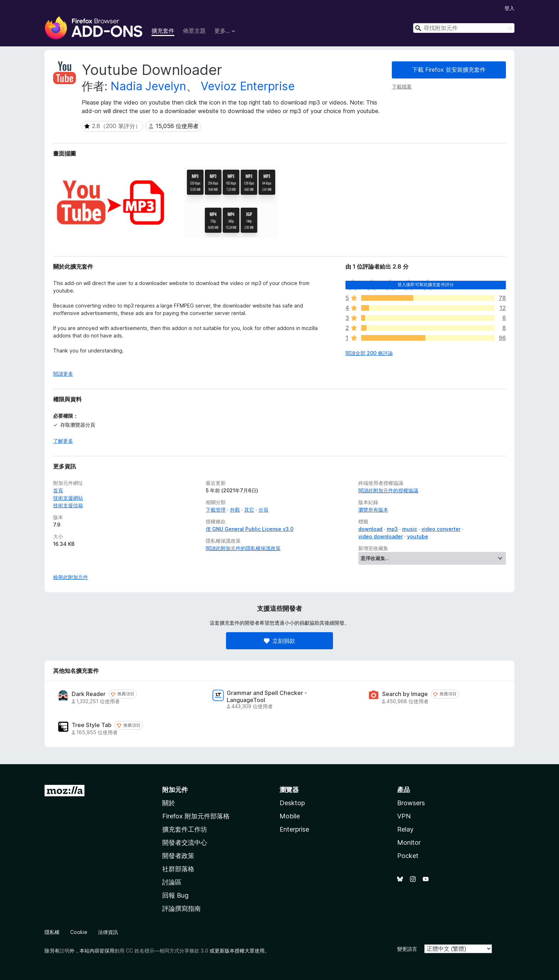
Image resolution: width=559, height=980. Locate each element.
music (410, 529)
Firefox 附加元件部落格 (196, 816)
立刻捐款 (279, 641)
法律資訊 (108, 932)
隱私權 (52, 932)
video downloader (381, 536)
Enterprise (294, 829)
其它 (249, 510)
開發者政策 (178, 856)
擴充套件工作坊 (185, 829)
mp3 (392, 529)
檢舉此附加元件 (71, 577)
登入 (509, 8)
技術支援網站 (68, 498)
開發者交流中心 (185, 842)
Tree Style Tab (92, 725)
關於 (169, 803)
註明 (65, 951)
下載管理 (216, 510)
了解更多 (63, 441)
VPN (404, 816)
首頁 (58, 490)
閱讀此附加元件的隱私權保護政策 (243, 548)
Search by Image (405, 694)
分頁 (263, 510)
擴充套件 (163, 31)
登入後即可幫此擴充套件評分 (426, 285)
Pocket (408, 856)
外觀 (235, 510)
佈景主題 (194, 31)
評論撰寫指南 (181, 908)
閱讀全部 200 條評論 (369, 353)
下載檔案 (402, 87)
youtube (418, 536)
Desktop (292, 803)
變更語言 (407, 949)
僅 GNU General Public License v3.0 (250, 529)
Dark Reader (89, 694)
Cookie (79, 932)
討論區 (172, 882)
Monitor (409, 842)
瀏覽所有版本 (373, 510)
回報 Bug (175, 895)
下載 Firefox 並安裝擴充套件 (449, 70)
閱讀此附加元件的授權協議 (388, 490)
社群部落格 (178, 869)
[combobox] (464, 28)
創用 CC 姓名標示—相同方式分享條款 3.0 (161, 951)
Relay (405, 829)
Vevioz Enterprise (248, 86)
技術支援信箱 (68, 505)
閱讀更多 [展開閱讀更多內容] (63, 374)
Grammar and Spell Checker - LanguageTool (267, 696)
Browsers (411, 803)
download (370, 529)
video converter (441, 529)
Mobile (290, 816)
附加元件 (175, 790)
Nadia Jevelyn (148, 86)
